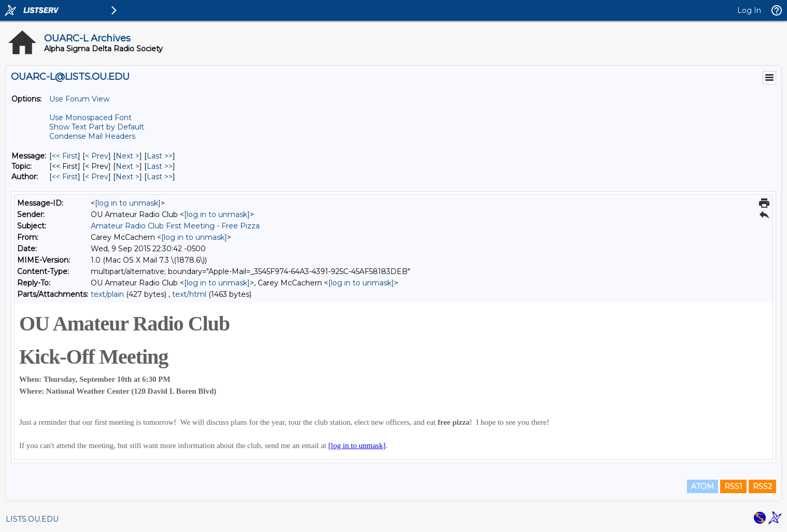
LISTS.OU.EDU (32, 519)
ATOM (702, 486)
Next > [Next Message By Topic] (128, 166)
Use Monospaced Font (90, 118)
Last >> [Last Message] (160, 156)
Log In (749, 10)
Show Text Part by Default (97, 127)
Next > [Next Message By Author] (128, 177)
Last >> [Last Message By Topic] (160, 166)
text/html (189, 294)
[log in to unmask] (128, 203)
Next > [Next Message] (128, 156)
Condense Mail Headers (92, 136)
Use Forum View (79, 99)
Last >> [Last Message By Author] (160, 177)
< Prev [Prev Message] (97, 156)
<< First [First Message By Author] (65, 177)
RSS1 (733, 486)
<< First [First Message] (65, 156)
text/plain (107, 294)
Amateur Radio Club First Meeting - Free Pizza (175, 226)
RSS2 (762, 486)
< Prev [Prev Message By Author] (97, 177)
